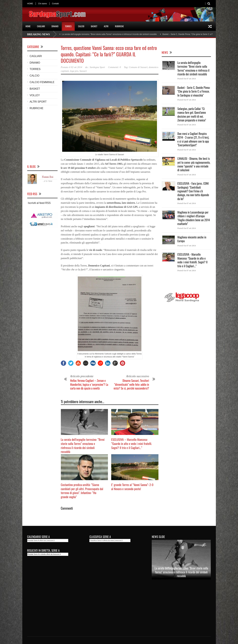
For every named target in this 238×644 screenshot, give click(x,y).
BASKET (94, 26)
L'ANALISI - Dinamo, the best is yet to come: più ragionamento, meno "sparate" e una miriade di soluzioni (194, 164)
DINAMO (55, 26)
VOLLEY (35, 95)
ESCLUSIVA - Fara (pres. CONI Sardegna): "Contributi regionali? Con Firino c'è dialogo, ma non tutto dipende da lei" (193, 191)
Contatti (55, 4)
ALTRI (106, 26)
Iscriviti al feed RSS (39, 203)
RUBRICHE (119, 26)
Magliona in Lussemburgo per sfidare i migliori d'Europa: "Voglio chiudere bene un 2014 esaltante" (194, 218)
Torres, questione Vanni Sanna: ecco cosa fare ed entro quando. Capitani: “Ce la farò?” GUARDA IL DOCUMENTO (109, 54)
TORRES (68, 26)
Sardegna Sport (97, 67)
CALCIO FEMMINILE (42, 82)
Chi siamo (43, 4)
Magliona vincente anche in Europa (192, 239)
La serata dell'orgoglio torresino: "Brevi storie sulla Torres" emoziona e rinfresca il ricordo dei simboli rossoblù (193, 68)
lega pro (74, 71)
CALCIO (81, 26)
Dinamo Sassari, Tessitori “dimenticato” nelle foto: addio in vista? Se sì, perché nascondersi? (131, 384)
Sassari (83, 71)
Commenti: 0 (114, 67)
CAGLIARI (41, 26)
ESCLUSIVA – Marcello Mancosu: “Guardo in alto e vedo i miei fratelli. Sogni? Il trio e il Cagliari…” (132, 443)
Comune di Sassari (138, 67)
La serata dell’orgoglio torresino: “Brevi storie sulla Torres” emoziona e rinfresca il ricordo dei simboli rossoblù (109, 34)
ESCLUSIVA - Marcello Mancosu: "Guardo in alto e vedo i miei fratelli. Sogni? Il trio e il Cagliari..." (192, 260)
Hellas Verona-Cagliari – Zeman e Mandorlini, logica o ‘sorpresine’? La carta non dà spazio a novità (89, 384)
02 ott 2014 (76, 67)
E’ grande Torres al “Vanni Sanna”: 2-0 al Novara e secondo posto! (132, 487)
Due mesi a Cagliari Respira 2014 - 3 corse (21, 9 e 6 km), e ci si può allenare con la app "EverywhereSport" (193, 139)
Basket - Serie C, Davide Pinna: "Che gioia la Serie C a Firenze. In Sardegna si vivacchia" (194, 91)
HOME (30, 4)
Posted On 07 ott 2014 (187, 79)
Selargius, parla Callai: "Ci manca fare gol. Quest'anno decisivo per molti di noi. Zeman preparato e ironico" (192, 114)
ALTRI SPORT (38, 102)
